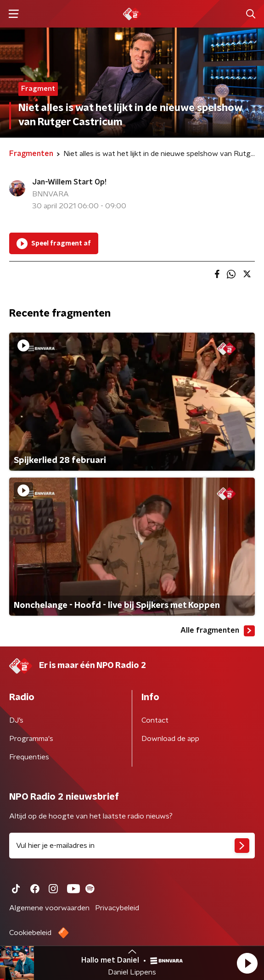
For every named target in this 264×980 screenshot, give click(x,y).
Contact (155, 720)
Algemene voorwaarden (49, 908)
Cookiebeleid (30, 933)
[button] (247, 963)
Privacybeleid (117, 908)
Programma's (31, 739)
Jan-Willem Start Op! (69, 182)
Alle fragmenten (218, 631)
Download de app (170, 739)
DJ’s (16, 720)
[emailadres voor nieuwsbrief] (132, 846)
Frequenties (29, 757)
